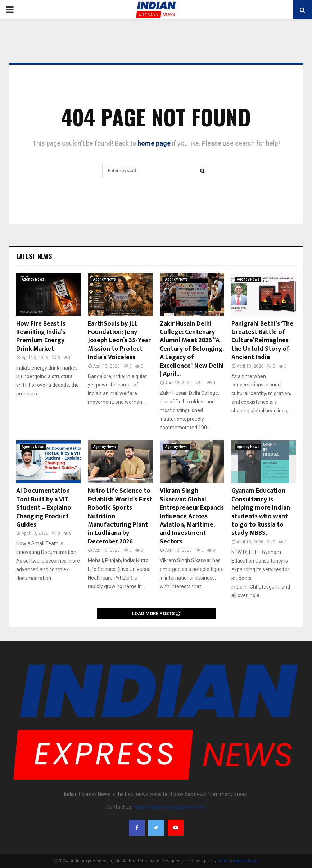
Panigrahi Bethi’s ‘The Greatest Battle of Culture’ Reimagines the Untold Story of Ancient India (262, 341)
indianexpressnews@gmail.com (169, 807)
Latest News (34, 256)
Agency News (33, 279)
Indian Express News (238, 861)
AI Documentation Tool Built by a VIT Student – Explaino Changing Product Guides (44, 508)
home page (154, 143)
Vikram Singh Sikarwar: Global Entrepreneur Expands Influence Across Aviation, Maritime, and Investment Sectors (192, 516)
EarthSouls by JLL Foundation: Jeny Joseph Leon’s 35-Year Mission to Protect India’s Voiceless (119, 341)
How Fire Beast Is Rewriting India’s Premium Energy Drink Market (41, 336)
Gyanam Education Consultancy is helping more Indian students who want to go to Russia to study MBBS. (261, 512)
